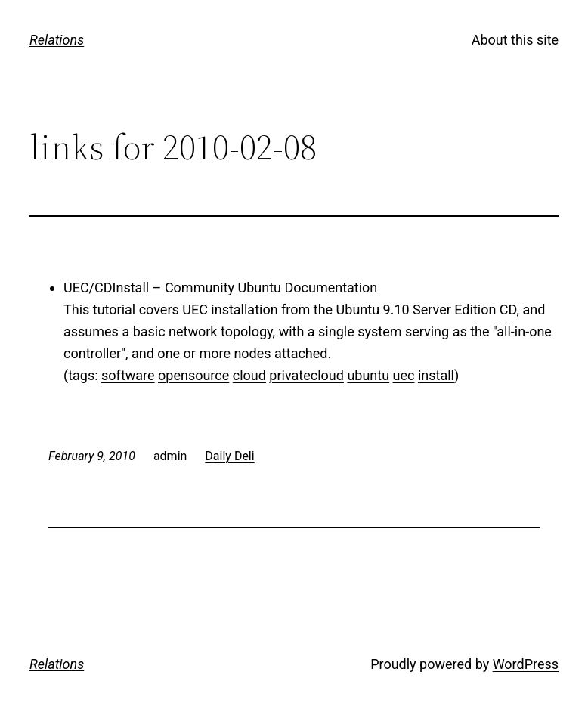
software (128, 375)
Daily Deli (229, 456)
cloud (249, 375)
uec (404, 375)
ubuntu (368, 375)
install (436, 375)
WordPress (526, 664)
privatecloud (306, 375)
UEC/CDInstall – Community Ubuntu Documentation (220, 288)
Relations (57, 40)
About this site (515, 40)
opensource (193, 375)
